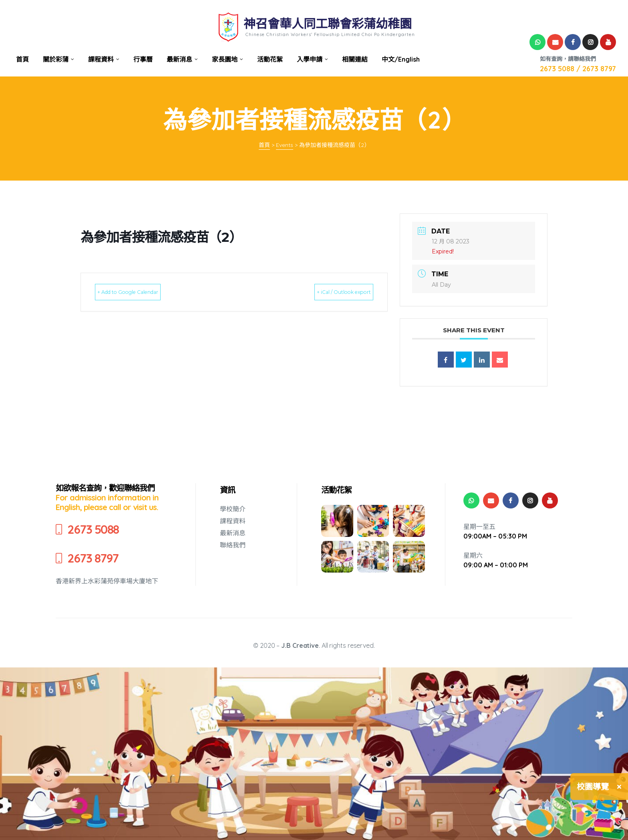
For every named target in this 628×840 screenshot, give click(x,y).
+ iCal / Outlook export (330, 292)
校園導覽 (593, 787)
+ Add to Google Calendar (143, 292)
